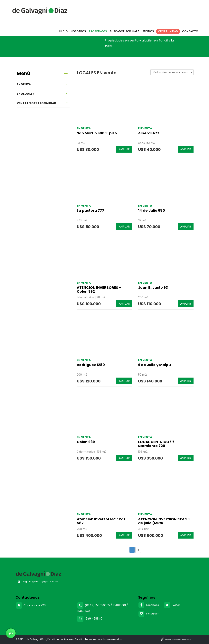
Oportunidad (168, 31)
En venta (42, 84)
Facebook (149, 605)
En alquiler (42, 94)
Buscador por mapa (125, 31)
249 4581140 (94, 619)
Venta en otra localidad (42, 103)
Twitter (172, 605)
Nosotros (78, 31)
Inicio (63, 31)
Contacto (190, 31)
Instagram (149, 614)
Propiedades (98, 31)
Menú (42, 74)
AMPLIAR (124, 149)
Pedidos (148, 31)
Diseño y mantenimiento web (178, 639)
